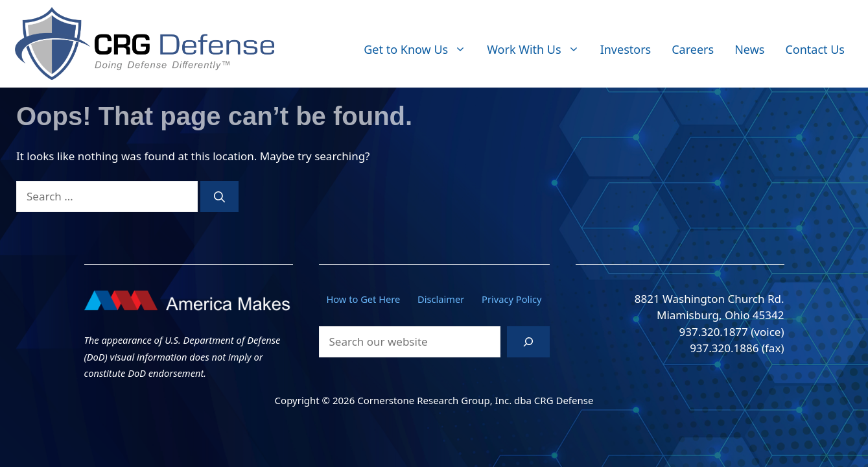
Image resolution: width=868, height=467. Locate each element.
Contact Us (815, 49)
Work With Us (538, 50)
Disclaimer (441, 299)
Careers (693, 49)
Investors (626, 49)
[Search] (219, 197)
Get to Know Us (420, 50)
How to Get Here (363, 299)
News (749, 49)
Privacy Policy (512, 299)
